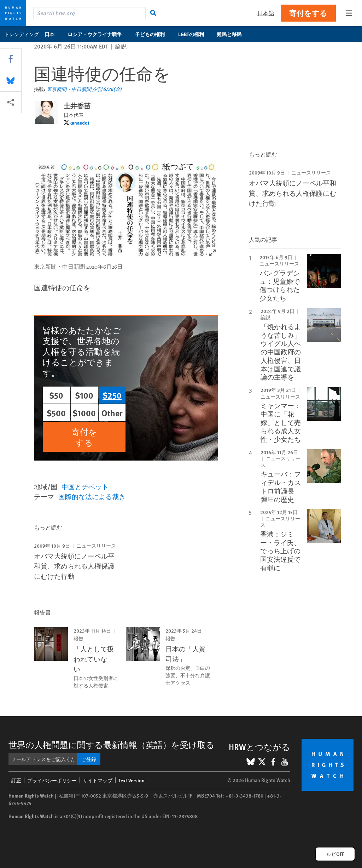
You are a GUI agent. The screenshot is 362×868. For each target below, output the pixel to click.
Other (112, 413)
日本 (53, 34)
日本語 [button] (266, 13)
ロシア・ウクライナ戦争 (98, 34)
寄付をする (308, 13)
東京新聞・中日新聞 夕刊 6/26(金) (84, 89)
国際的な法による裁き (92, 496)
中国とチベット (85, 487)
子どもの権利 (154, 34)
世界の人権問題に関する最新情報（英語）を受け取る (112, 744)
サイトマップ (98, 780)
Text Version (132, 780)
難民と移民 (233, 34)
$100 (84, 395)
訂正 (16, 780)
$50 (56, 395)
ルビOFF (335, 854)
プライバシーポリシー (52, 780)
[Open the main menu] (349, 13)
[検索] (153, 13)
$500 (56, 413)
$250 (112, 395)
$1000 (84, 413)
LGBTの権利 (195, 34)
